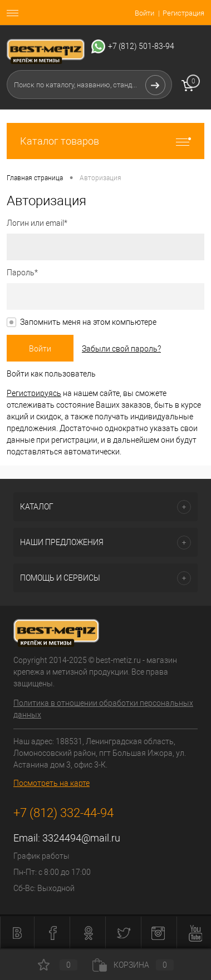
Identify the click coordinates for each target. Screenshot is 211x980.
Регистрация (183, 13)
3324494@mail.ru (81, 838)
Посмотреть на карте (51, 783)
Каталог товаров (105, 141)
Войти (144, 13)
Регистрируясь (34, 393)
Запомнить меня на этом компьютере (88, 322)
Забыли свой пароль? (121, 349)
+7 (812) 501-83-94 (141, 46)
